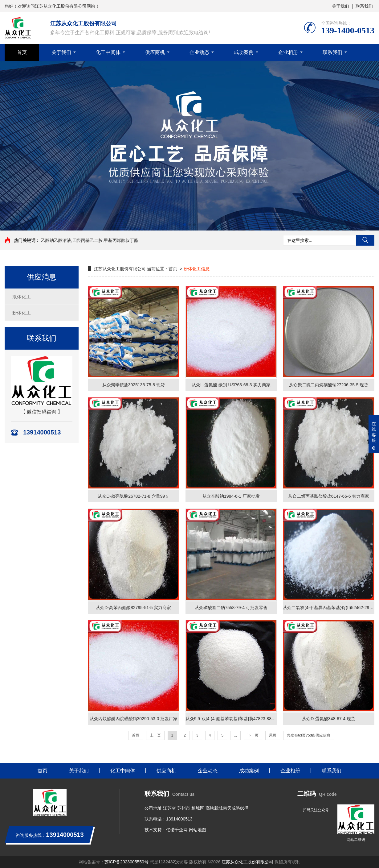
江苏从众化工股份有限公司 (247, 862)
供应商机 (155, 52)
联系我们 (364, 6)
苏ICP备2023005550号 (126, 862)
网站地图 (198, 830)
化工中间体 (108, 52)
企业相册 (288, 52)
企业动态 (199, 52)
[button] (185, 225)
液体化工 (22, 297)
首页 (22, 52)
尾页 (273, 735)
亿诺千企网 (177, 830)
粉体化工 (22, 313)
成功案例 (244, 52)
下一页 (253, 735)
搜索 (365, 240)
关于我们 (340, 6)
